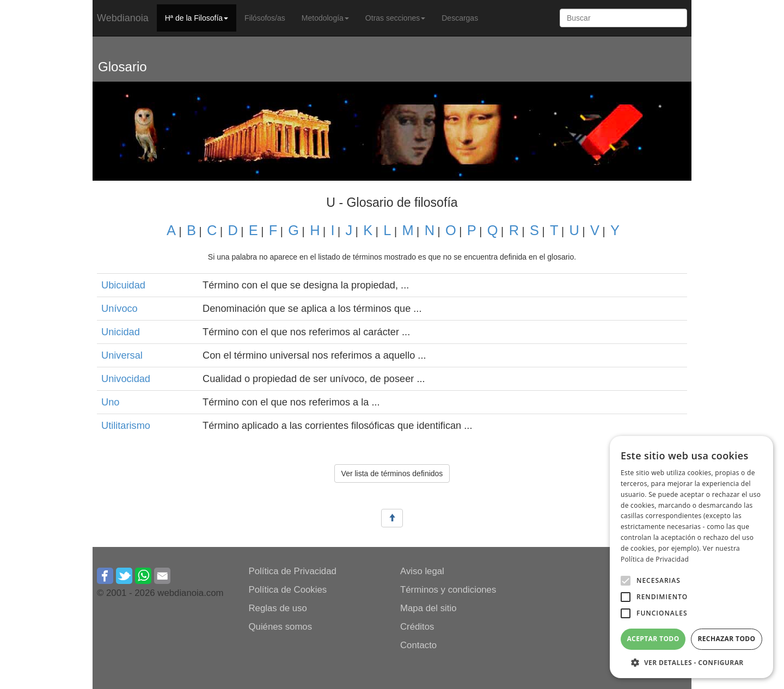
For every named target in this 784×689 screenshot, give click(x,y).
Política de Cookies (288, 590)
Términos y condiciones (448, 590)
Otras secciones (395, 18)
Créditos (417, 627)
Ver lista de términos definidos (392, 473)
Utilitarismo (126, 426)
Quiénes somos (281, 627)
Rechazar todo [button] (726, 639)
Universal (122, 355)
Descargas (460, 18)
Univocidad (126, 379)
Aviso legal (422, 571)
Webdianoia (123, 18)
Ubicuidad (123, 285)
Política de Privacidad (293, 571)
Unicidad (121, 332)
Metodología (325, 18)
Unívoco (120, 309)
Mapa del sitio (428, 608)
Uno (110, 402)
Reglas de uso (278, 608)
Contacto (418, 645)
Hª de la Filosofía (197, 18)
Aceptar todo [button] (653, 639)
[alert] (691, 557)
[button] (626, 581)
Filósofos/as (265, 18)
